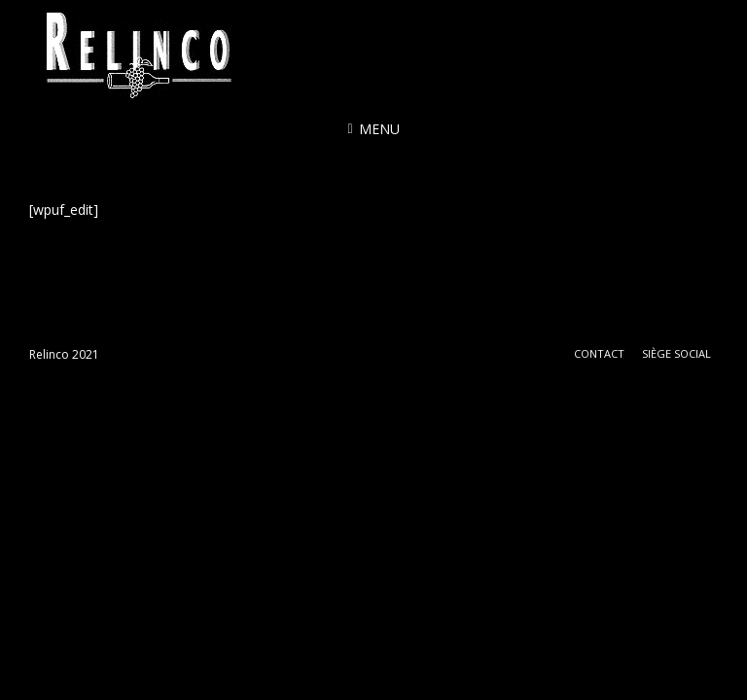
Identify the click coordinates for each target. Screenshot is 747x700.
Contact (599, 353)
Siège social (676, 353)
